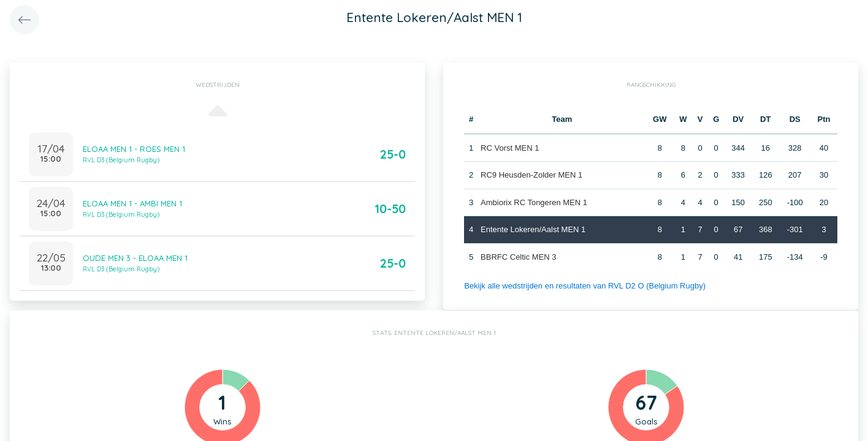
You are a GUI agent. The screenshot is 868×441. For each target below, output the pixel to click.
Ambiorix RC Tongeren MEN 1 (534, 202)
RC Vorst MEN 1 (510, 148)
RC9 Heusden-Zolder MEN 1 (531, 175)
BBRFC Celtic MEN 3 (519, 257)
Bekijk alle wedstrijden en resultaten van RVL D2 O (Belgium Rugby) (585, 286)
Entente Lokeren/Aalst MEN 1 (533, 229)
